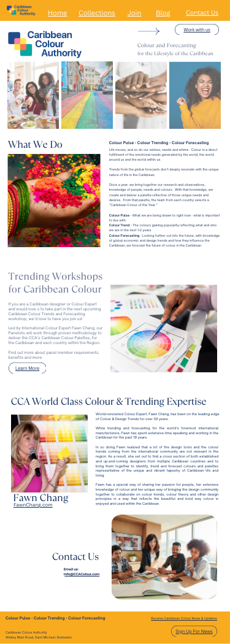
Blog (163, 13)
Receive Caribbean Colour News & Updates (184, 619)
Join (135, 13)
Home (57, 13)
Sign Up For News (194, 631)
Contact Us (202, 12)
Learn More (27, 368)
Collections (97, 13)
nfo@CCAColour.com (82, 575)
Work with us (197, 29)
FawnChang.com (33, 505)
